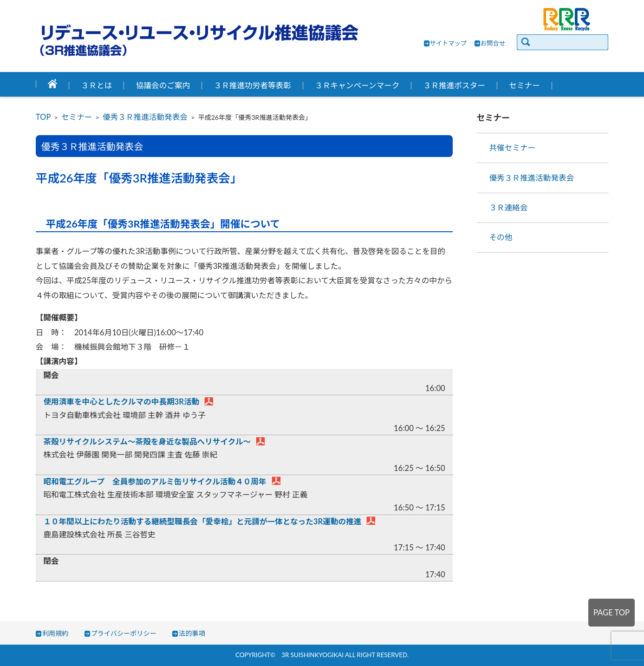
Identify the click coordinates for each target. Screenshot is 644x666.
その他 (501, 237)
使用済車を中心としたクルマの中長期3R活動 (121, 402)
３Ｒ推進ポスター (454, 85)
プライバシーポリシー (124, 633)
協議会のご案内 (163, 85)
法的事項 (192, 633)
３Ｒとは (97, 85)
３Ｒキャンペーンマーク (357, 85)
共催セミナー (512, 148)
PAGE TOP (611, 613)
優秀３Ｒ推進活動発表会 (145, 117)
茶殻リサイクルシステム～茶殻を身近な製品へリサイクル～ (147, 442)
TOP (43, 117)
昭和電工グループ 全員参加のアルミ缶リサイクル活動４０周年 (155, 482)
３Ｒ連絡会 (508, 208)
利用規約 (55, 633)
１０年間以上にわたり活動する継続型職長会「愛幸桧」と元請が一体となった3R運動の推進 (202, 522)
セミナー (524, 85)
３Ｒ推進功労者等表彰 (253, 85)
